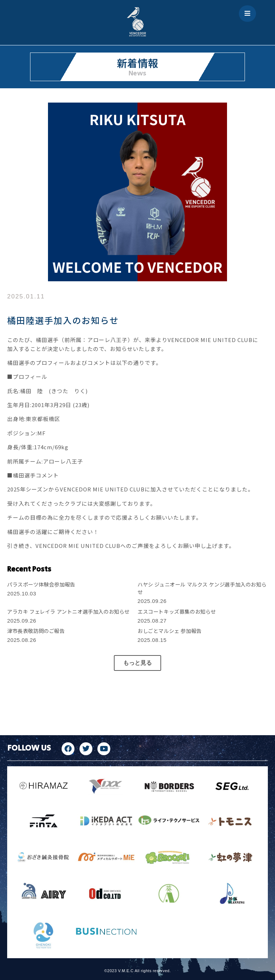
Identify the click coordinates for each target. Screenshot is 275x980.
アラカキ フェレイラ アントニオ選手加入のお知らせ (68, 611)
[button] (137, 663)
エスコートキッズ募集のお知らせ (177, 611)
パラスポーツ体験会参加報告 (41, 584)
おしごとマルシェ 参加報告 (170, 631)
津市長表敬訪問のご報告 (36, 631)
